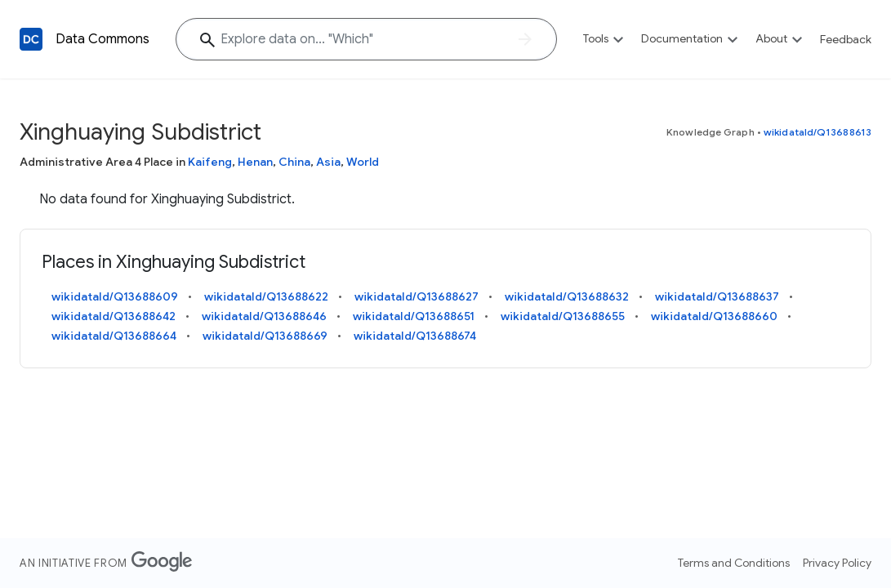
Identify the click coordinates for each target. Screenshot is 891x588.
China (294, 162)
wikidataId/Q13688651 (414, 316)
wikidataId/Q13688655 (563, 316)
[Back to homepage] (31, 39)
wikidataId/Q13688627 (417, 296)
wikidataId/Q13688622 (266, 296)
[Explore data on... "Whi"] (366, 39)
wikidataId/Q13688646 (264, 316)
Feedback (846, 39)
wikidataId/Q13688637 (717, 296)
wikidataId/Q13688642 (114, 316)
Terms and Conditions (734, 563)
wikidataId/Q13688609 (115, 296)
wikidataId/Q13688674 (415, 336)
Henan (255, 162)
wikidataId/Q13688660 (714, 316)
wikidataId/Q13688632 (567, 296)
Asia (328, 162)
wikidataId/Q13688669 (265, 336)
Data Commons (102, 39)
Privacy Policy (837, 563)
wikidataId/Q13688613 (817, 132)
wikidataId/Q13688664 (114, 336)
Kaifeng (210, 162)
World (363, 162)
